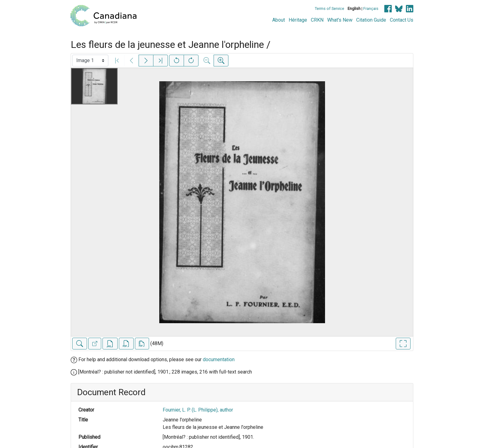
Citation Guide (371, 20)
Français (371, 8)
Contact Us (402, 20)
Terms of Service (330, 8)
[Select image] (90, 61)
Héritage (298, 20)
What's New (340, 20)
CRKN (317, 20)
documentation (219, 359)
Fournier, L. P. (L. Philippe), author (198, 410)
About (279, 20)
